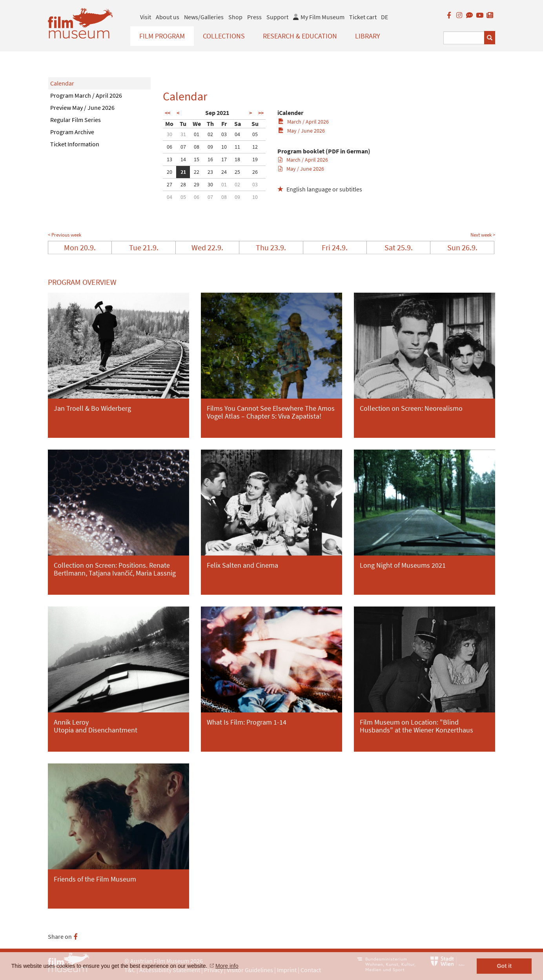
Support (277, 17)
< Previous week (65, 235)
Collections (224, 36)
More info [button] (227, 966)
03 (224, 134)
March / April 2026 (303, 122)
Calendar (62, 83)
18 (237, 159)
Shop (235, 17)
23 (210, 172)
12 (255, 147)
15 (197, 159)
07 (183, 147)
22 (197, 172)
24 (224, 172)
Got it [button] (504, 966)
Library (368, 36)
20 (169, 172)
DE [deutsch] (384, 17)
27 (169, 184)
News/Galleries (204, 17)
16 (210, 159)
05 (255, 134)
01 (197, 134)
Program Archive (72, 132)
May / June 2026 (302, 131)
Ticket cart (363, 17)
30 (169, 134)
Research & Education (300, 36)
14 (183, 159)
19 (255, 159)
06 (169, 147)
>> (261, 113)
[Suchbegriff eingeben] (464, 38)
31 (183, 134)
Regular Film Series (76, 120)
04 (237, 134)
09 (210, 147)
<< (168, 113)
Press (254, 17)
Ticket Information (75, 144)
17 (224, 159)
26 (255, 172)
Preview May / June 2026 (82, 107)
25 (237, 172)
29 (197, 184)
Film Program (162, 36)
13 (169, 159)
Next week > (483, 235)
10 (224, 147)
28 (183, 184)
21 (183, 172)
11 (237, 147)
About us (168, 17)
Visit (146, 17)
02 (210, 134)
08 (197, 147)
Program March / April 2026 (86, 95)
